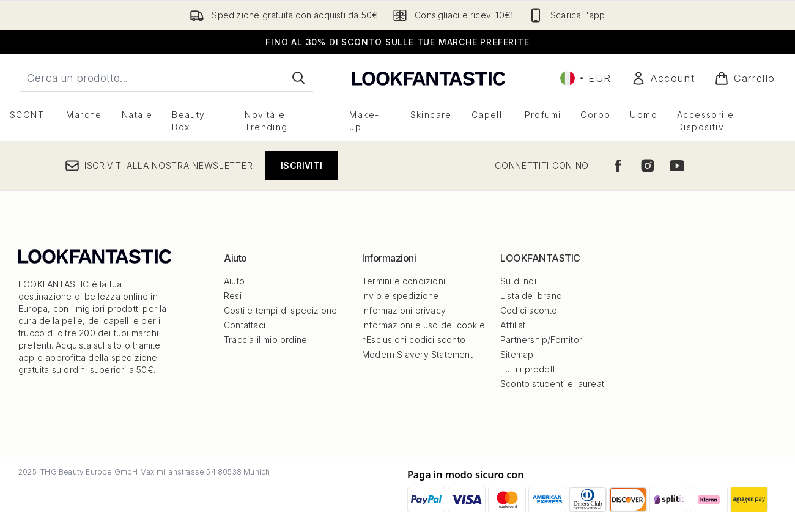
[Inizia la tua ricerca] (166, 78)
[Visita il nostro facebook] (618, 166)
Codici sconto (529, 310)
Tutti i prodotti (529, 369)
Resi (233, 296)
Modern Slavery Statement (417, 354)
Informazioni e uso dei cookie (423, 325)
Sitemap (517, 354)
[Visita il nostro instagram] (648, 166)
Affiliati (514, 325)
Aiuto (234, 281)
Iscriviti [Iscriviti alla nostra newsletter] (301, 165)
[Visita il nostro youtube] (677, 166)
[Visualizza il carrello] (745, 78)
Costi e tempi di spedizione (280, 310)
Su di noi (518, 281)
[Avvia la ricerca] (298, 78)
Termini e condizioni (404, 281)
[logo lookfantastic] (429, 78)
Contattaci (245, 325)
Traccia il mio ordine (265, 340)
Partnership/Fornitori (542, 340)
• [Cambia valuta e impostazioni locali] (586, 78)
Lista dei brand (531, 296)
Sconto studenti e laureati (553, 384)
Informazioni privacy (404, 310)
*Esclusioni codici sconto (414, 340)
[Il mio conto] (663, 78)
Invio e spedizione (401, 296)
